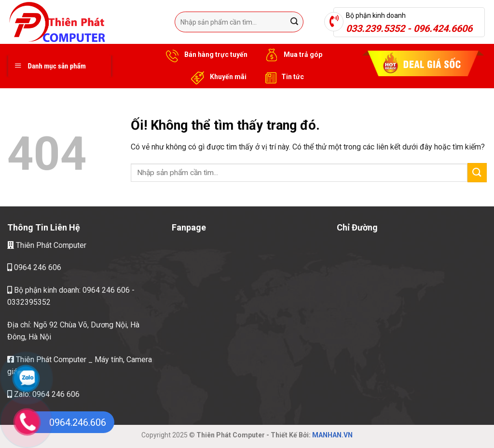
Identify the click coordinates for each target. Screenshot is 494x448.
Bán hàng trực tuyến (205, 55)
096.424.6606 (443, 28)
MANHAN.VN (332, 435)
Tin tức (282, 77)
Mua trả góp (292, 55)
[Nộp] (294, 22)
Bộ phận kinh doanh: (45, 290)
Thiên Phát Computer (47, 245)
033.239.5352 (375, 28)
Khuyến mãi (217, 77)
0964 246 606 (34, 268)
